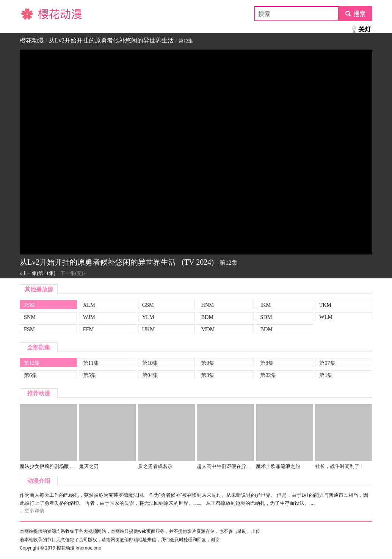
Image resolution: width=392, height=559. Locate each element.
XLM (89, 305)
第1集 (326, 375)
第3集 (208, 375)
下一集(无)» (73, 273)
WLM (326, 317)
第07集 (327, 363)
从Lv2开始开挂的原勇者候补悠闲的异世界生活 (111, 40)
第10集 (150, 363)
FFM (89, 329)
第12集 (32, 363)
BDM (207, 317)
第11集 (91, 363)
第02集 (268, 375)
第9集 (208, 363)
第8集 (267, 363)
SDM (266, 317)
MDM (208, 329)
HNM (207, 305)
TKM (325, 305)
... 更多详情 (32, 511)
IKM (265, 305)
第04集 (150, 375)
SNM (30, 317)
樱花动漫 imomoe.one (79, 548)
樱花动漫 (32, 13)
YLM (148, 317)
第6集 (31, 375)
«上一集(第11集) (38, 273)
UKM (149, 329)
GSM (148, 305)
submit (355, 13)
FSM (29, 329)
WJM (89, 317)
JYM (29, 305)
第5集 (90, 375)
